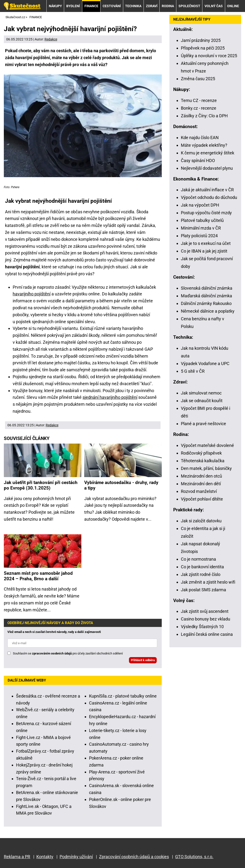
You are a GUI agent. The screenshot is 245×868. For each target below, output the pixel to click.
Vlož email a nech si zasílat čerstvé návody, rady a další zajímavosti (54, 632)
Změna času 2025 (198, 79)
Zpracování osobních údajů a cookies (134, 857)
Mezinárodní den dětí (201, 484)
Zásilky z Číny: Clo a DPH (204, 116)
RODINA (168, 6)
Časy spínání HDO (198, 161)
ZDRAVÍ (152, 6)
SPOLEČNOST (189, 6)
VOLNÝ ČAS (214, 6)
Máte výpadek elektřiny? (204, 145)
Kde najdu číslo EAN (200, 138)
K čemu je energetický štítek (208, 153)
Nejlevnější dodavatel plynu (207, 168)
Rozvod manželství (199, 491)
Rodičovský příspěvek (201, 453)
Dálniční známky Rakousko (206, 303)
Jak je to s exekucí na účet (206, 243)
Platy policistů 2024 (199, 236)
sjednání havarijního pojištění (110, 397)
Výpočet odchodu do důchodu (209, 197)
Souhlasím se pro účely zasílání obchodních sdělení (68, 653)
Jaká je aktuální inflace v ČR (207, 190)
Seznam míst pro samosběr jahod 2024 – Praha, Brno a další (38, 576)
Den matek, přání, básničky (206, 468)
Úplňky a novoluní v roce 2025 (209, 56)
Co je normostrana (198, 559)
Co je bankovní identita (202, 567)
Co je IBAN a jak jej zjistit (204, 251)
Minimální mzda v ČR (201, 228)
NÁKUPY (55, 6)
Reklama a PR (17, 857)
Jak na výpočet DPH (200, 205)
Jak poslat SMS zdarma (203, 590)
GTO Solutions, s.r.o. (194, 857)
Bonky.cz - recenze (199, 108)
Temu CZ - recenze (199, 100)
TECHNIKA (133, 6)
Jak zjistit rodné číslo (201, 574)
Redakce (51, 39)
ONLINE (233, 6)
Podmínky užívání (76, 857)
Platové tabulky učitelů (202, 220)
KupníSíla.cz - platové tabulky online (123, 696)
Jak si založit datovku (201, 521)
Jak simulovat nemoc (201, 393)
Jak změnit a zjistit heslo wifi (208, 582)
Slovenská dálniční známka (207, 288)
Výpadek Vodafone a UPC (205, 364)
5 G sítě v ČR (193, 371)
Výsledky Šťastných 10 (202, 627)
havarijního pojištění (32, 294)
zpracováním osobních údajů (52, 653)
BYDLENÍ (73, 6)
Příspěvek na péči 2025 (203, 48)
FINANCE (91, 6)
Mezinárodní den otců (201, 476)
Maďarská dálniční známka (206, 296)
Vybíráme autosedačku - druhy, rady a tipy (121, 485)
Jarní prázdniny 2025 (201, 40)
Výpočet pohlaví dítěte (202, 499)
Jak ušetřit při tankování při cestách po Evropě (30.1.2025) (41, 485)
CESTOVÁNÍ (112, 6)
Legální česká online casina (207, 634)
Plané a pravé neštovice (203, 424)
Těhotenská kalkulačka (203, 461)
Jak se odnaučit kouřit (202, 401)
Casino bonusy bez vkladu (206, 619)
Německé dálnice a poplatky (208, 311)
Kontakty (45, 857)
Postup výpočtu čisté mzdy (206, 213)
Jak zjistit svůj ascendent (205, 611)
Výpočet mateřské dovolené (207, 445)
